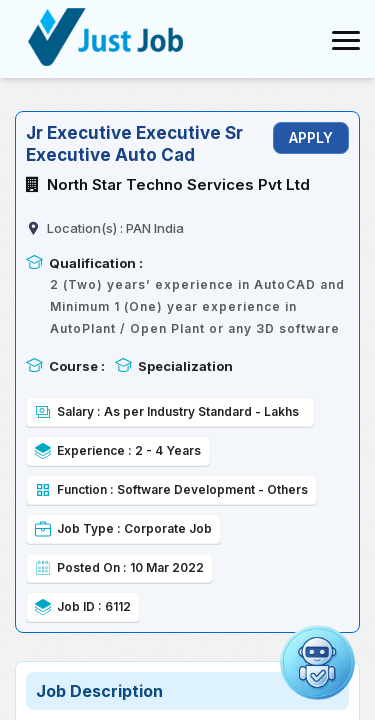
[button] (317, 662)
